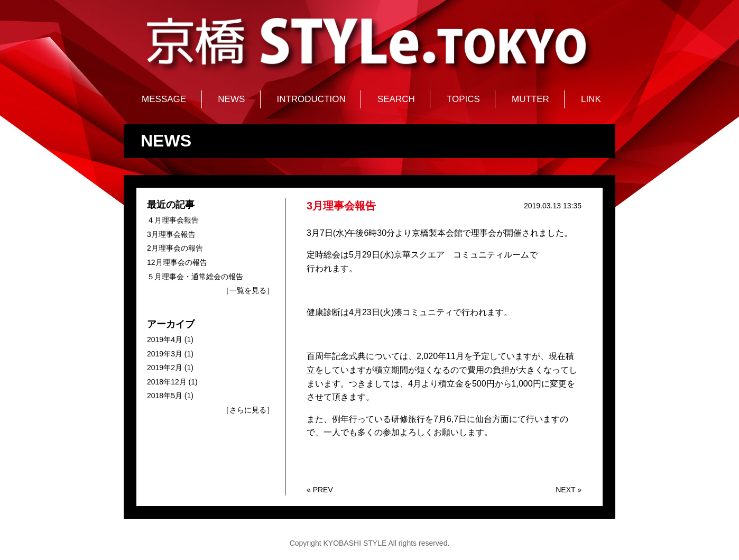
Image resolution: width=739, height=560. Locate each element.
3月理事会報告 (171, 234)
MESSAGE (164, 99)
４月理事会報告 (173, 220)
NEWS (231, 99)
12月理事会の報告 (177, 262)
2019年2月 (165, 368)
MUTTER (530, 99)
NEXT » (569, 490)
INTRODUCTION (311, 99)
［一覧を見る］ (248, 290)
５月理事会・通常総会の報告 (195, 277)
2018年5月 (165, 396)
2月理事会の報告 (175, 248)
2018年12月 (167, 382)
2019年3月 (165, 354)
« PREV (320, 490)
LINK (591, 99)
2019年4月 (165, 339)
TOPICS (463, 99)
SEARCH (396, 99)
